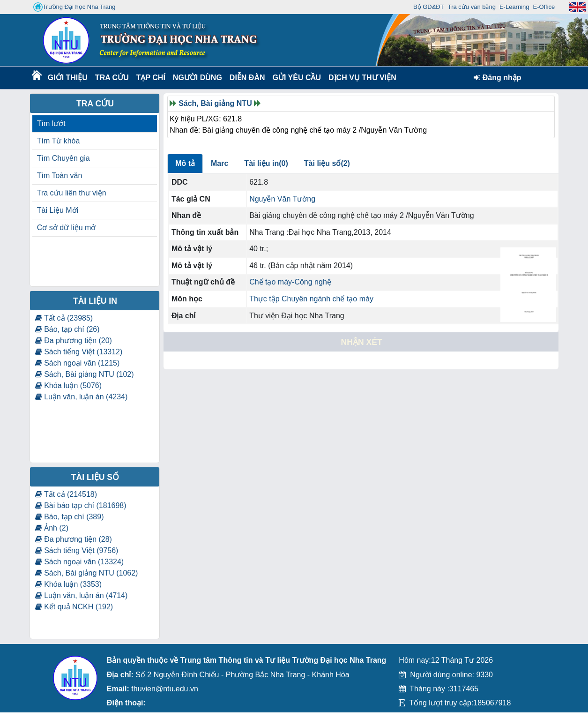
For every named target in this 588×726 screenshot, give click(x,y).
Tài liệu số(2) (327, 163)
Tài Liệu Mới (58, 210)
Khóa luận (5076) (68, 385)
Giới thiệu (67, 78)
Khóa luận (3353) (68, 584)
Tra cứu (112, 78)
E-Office (544, 7)
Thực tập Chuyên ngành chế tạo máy (311, 299)
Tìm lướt (51, 123)
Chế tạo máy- (272, 282)
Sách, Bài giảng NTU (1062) (87, 573)
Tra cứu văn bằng (472, 7)
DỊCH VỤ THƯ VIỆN (361, 78)
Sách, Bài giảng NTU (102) (85, 374)
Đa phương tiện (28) (74, 539)
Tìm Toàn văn (60, 176)
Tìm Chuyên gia (63, 158)
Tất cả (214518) (66, 494)
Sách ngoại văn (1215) (78, 363)
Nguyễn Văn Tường (282, 199)
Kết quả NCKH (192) (74, 607)
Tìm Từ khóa (59, 141)
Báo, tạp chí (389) (70, 517)
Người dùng (197, 78)
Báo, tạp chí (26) (67, 329)
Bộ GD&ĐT (429, 7)
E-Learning (514, 7)
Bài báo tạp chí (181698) (81, 505)
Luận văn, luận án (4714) (82, 595)
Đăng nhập (497, 78)
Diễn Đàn (247, 78)
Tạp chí (151, 78)
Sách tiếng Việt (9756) (77, 550)
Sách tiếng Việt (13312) (79, 352)
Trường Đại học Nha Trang (74, 7)
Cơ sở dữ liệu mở (67, 228)
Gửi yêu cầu (297, 78)
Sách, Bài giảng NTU (215, 103)
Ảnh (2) (52, 528)
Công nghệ (313, 282)
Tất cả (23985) (64, 318)
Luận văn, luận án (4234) (82, 397)
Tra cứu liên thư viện (72, 193)
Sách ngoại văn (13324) (79, 562)
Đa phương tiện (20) (74, 341)
